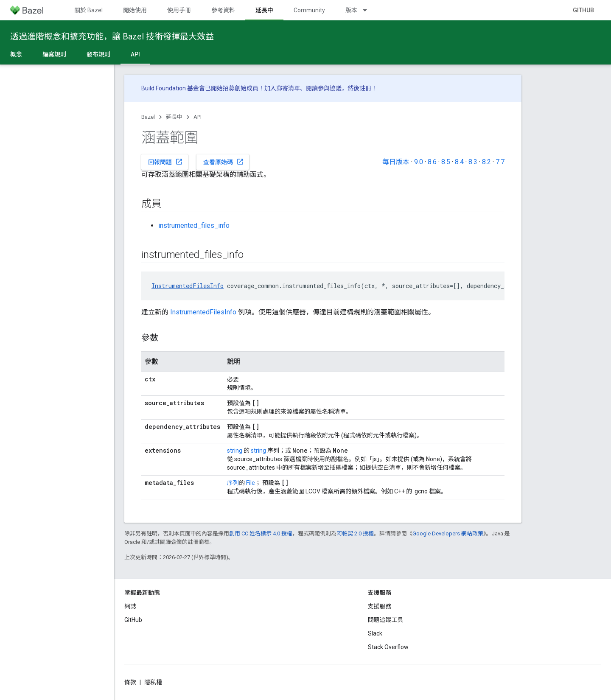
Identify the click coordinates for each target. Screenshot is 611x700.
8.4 (459, 162)
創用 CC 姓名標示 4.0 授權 (261, 533)
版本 (351, 10)
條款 (130, 682)
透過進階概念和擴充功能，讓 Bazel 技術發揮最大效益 (112, 36)
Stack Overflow (388, 647)
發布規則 (98, 54)
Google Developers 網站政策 (448, 533)
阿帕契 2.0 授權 (355, 533)
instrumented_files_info (194, 225)
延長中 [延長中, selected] (264, 10)
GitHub (583, 10)
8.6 (432, 162)
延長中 (174, 117)
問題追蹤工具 (386, 620)
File (251, 483)
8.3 (473, 162)
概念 (16, 54)
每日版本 (396, 162)
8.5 (446, 162)
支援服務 (380, 606)
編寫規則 (54, 54)
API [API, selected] (135, 54)
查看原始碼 (224, 162)
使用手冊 (179, 10)
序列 (233, 483)
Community (309, 10)
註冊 (365, 88)
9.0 (419, 162)
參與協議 (330, 88)
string (235, 451)
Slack (375, 633)
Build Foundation (164, 88)
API (198, 117)
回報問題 (165, 162)
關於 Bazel (88, 10)
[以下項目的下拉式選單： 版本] (369, 10)
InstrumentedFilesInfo (188, 286)
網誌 (130, 606)
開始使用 (135, 10)
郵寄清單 (288, 88)
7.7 (500, 162)
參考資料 (223, 10)
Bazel (148, 117)
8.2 (486, 162)
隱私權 (153, 682)
